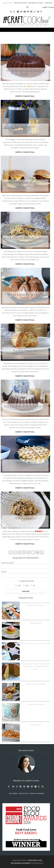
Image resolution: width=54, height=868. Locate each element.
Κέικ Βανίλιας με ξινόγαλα (36, 684)
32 (38, 552)
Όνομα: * (4, 572)
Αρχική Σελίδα (8, 3)
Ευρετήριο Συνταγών (36, 3)
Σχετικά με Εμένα (20, 3)
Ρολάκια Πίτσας (36, 725)
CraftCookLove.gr (35, 860)
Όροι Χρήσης (13, 793)
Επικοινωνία (24, 793)
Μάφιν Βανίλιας (36, 623)
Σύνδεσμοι (48, 3)
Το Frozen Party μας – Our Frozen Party (36, 643)
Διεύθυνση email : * (8, 563)
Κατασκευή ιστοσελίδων (21, 863)
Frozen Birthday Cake (36, 704)
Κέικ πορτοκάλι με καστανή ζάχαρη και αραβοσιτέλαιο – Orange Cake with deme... (36, 666)
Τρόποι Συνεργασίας (37, 793)
